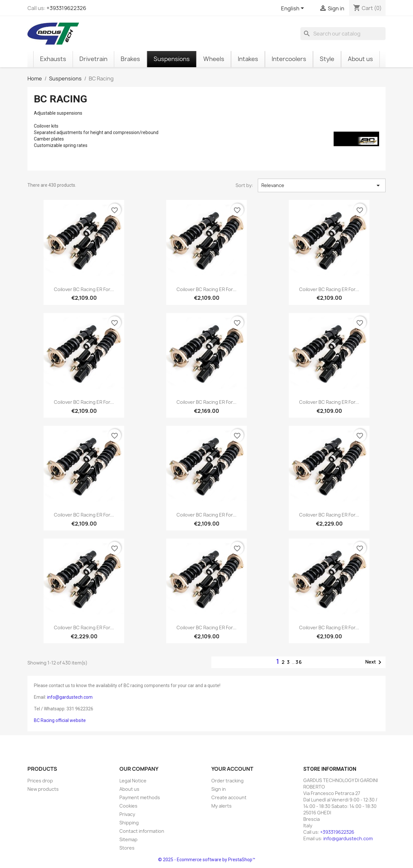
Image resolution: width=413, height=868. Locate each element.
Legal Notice (133, 781)
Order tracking (227, 781)
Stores (127, 848)
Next (374, 662)
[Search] (343, 34)
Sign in (219, 789)
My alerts (222, 806)
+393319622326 (66, 8)
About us (129, 789)
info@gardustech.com (70, 697)
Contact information (142, 831)
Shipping (129, 823)
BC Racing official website (60, 720)
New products (43, 789)
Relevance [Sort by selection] (322, 185)
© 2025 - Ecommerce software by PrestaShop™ (207, 860)
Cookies (128, 806)
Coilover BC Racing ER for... (84, 289)
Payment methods (140, 797)
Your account (232, 769)
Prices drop (40, 781)
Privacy (127, 814)
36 (299, 662)
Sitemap (128, 839)
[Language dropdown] (294, 9)
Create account (229, 797)
